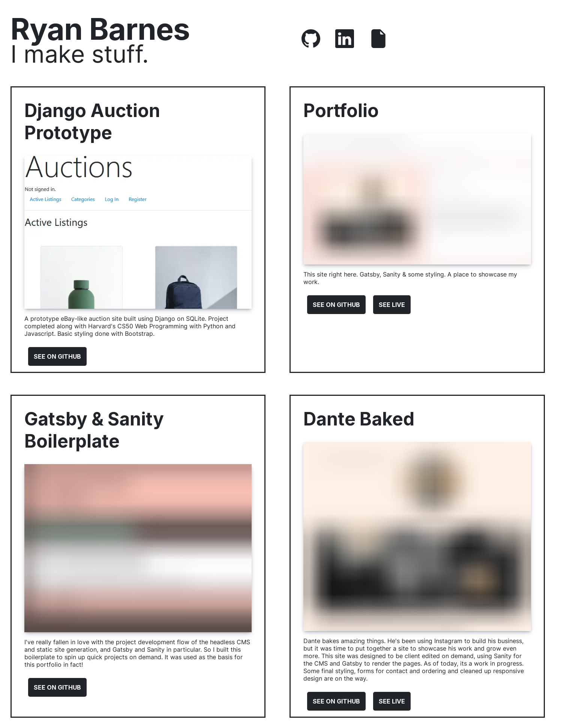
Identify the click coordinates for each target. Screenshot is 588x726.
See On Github (57, 356)
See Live (392, 305)
